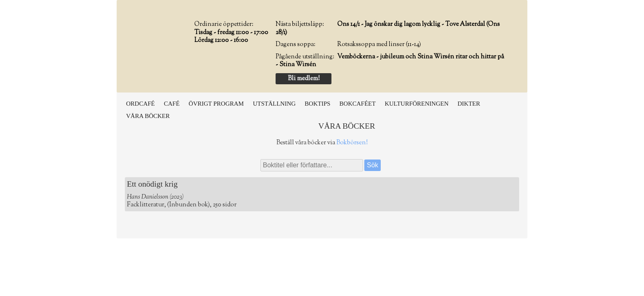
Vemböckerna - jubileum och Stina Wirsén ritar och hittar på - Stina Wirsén (390, 61)
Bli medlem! (304, 79)
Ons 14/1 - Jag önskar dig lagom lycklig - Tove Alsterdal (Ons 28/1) (388, 29)
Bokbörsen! (352, 143)
